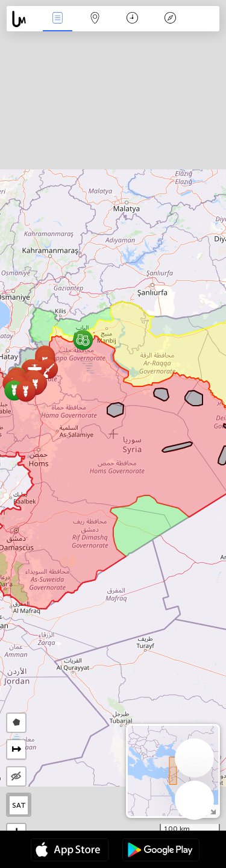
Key (170, 19)
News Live (57, 19)
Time (132, 19)
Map (95, 19)
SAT (19, 805)
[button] (83, 340)
